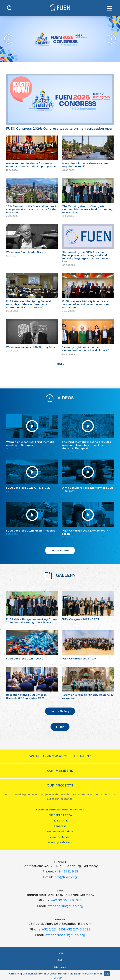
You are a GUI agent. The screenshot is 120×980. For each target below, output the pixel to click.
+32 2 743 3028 (78, 929)
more (60, 364)
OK (107, 974)
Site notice (60, 967)
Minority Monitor (60, 837)
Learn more (60, 978)
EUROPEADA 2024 (60, 815)
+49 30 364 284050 (66, 900)
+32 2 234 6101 (54, 929)
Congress (60, 826)
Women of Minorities (60, 831)
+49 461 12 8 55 (66, 871)
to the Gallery (60, 711)
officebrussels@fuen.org (65, 935)
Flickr (60, 727)
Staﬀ (60, 960)
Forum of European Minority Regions (60, 810)
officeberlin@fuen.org (65, 906)
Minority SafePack (60, 842)
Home (60, 953)
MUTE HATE (60, 821)
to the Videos (60, 550)
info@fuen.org (65, 877)
